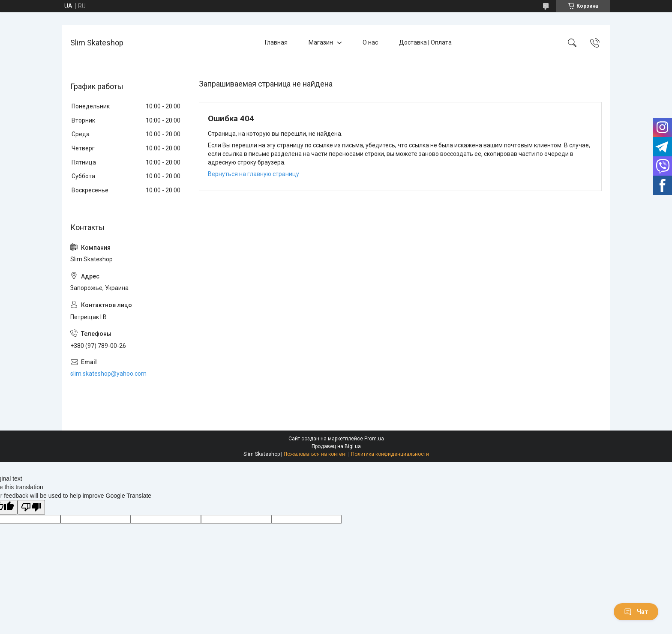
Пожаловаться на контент (315, 454)
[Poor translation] (31, 507)
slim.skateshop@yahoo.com (108, 374)
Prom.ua (374, 439)
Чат (636, 612)
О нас (370, 42)
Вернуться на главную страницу (253, 174)
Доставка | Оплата (425, 42)
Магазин (321, 42)
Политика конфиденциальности (390, 454)
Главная (276, 42)
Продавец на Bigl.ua (336, 446)
